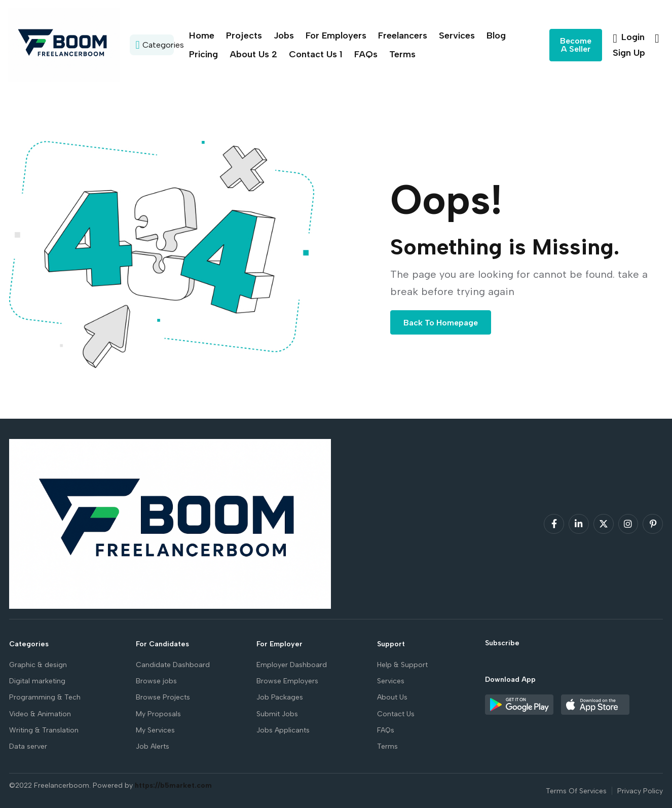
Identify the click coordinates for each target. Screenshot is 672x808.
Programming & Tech (45, 697)
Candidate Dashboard (173, 665)
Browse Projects (163, 697)
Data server (28, 746)
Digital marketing (37, 681)
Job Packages (280, 697)
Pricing (203, 54)
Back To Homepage (441, 323)
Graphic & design (38, 665)
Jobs (284, 35)
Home (202, 35)
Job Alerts (153, 746)
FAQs (366, 54)
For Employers (336, 35)
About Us (392, 697)
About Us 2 (253, 54)
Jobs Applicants (283, 730)
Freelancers (403, 35)
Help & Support (402, 665)
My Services (155, 730)
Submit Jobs (277, 714)
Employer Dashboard (292, 665)
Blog (496, 35)
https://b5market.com (173, 785)
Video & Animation (40, 714)
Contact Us (396, 714)
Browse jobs (156, 681)
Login (630, 37)
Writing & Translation (44, 730)
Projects (244, 35)
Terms (402, 54)
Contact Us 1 (316, 54)
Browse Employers (287, 681)
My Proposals (158, 714)
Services (457, 35)
